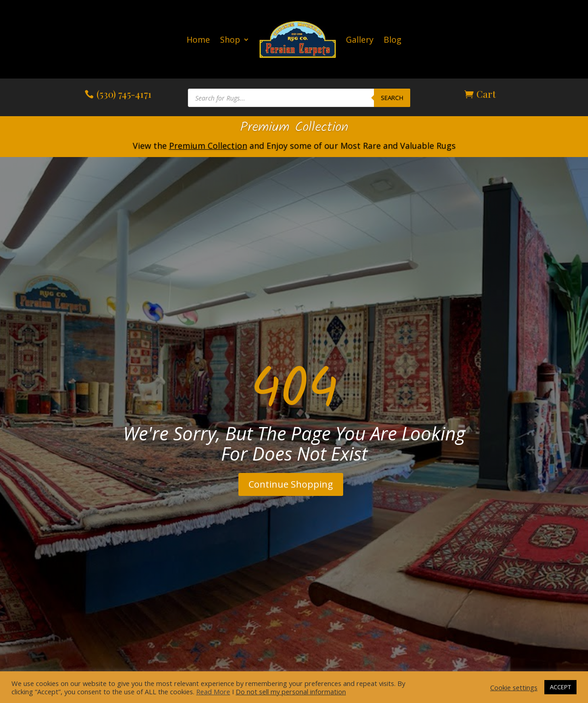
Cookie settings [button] (514, 687)
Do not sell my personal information (291, 692)
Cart (486, 94)
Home (198, 39)
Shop (230, 39)
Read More (213, 692)
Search (392, 98)
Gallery (360, 39)
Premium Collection (294, 128)
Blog (393, 39)
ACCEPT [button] (560, 687)
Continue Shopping (291, 484)
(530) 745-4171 (124, 94)
